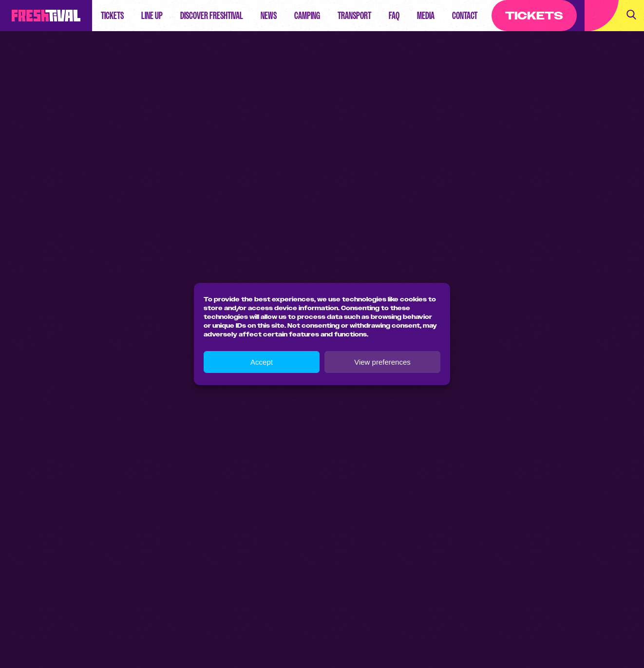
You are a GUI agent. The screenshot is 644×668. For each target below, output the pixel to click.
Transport (354, 16)
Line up (152, 16)
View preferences (382, 362)
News (269, 16)
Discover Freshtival (212, 16)
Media (426, 16)
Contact (465, 16)
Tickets (112, 16)
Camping (307, 16)
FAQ (394, 16)
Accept (262, 362)
